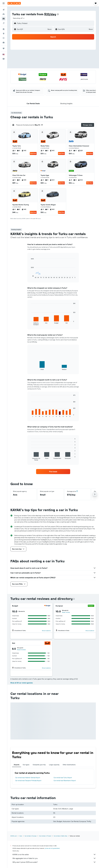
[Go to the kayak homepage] (14, 3)
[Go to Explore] (4, 34)
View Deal (33, 153)
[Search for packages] (4, 23)
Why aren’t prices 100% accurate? (54, 862)
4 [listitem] (42, 151)
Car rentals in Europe (31, 836)
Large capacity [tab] (54, 765)
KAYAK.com (14, 836)
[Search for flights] (4, 10)
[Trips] (4, 48)
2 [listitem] (14, 151)
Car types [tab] (26, 765)
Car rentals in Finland (45, 836)
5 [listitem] (70, 151)
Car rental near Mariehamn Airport (65, 781)
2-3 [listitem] (52, 180)
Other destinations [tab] (69, 765)
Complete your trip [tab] (39, 765)
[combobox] (19, 18)
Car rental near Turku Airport (63, 778)
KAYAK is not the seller (54, 854)
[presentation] (58, 14)
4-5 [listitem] (24, 151)
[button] (4, 3)
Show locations (46, 631)
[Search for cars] (4, 19)
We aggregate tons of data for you (54, 858)
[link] (53, 472)
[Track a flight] (4, 38)
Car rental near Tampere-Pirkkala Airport (28, 781)
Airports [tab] (17, 765)
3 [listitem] (75, 151)
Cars (21, 836)
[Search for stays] (4, 14)
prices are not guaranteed (52, 848)
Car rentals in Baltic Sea (60, 836)
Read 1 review (66, 612)
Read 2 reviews (21, 650)
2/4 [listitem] (80, 151)
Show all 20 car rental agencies (22, 683)
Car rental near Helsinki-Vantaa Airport (28, 778)
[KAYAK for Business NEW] (4, 42)
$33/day (50, 14)
